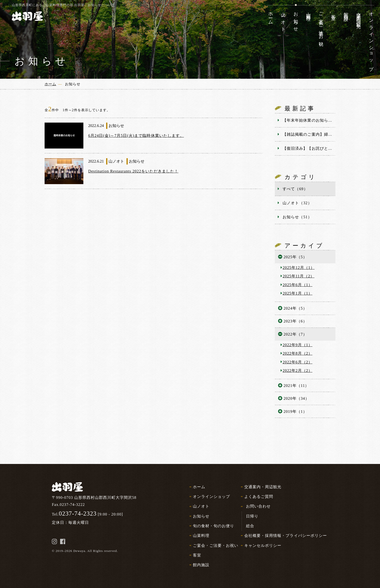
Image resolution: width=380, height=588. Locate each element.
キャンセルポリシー (263, 545)
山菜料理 (201, 536)
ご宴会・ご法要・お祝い (216, 545)
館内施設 (201, 565)
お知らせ (201, 516)
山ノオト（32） (297, 203)
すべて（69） (295, 189)
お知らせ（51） (297, 217)
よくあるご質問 (259, 497)
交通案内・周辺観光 (263, 487)
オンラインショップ (211, 497)
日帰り (252, 516)
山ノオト (201, 506)
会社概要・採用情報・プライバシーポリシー (286, 536)
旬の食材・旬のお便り (214, 526)
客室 (197, 555)
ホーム (199, 487)
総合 (250, 526)
